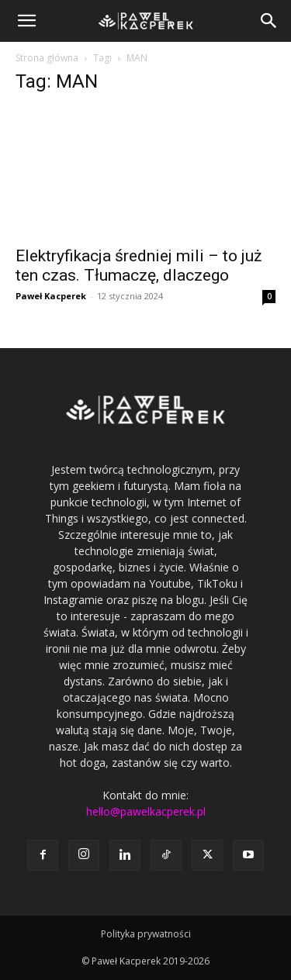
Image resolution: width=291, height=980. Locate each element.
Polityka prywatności (146, 934)
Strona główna (47, 58)
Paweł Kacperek (51, 296)
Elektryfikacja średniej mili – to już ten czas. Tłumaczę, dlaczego (139, 266)
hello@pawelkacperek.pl (146, 811)
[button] (26, 21)
